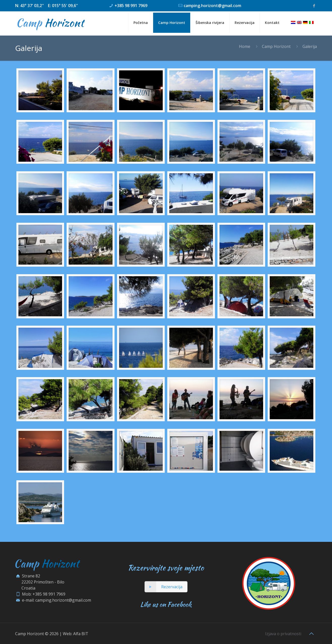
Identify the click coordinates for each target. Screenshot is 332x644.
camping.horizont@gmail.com (212, 6)
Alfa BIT (81, 634)
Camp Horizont (276, 46)
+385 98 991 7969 (131, 6)
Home (245, 46)
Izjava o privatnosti (283, 634)
